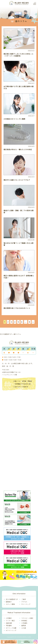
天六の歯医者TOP (12, 599)
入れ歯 (24, 628)
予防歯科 (9, 626)
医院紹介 (9, 602)
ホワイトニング (11, 630)
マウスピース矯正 (27, 618)
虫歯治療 (9, 623)
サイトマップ (26, 604)
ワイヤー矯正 (10, 621)
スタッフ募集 (10, 604)
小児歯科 (24, 623)
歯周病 (24, 626)
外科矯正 (24, 621)
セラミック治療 (11, 628)
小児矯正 (9, 618)
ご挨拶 (24, 599)
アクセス (24, 602)
